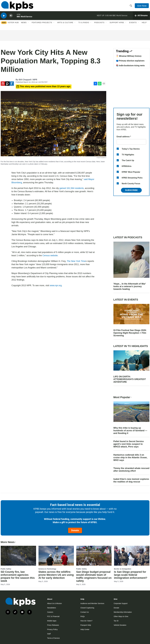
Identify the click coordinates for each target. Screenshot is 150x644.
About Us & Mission (55, 603)
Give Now (142, 6)
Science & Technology (47, 569)
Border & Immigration (123, 569)
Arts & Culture (65, 25)
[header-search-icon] (131, 6)
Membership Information (123, 612)
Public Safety (6, 569)
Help (144, 25)
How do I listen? (86, 621)
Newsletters (52, 608)
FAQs (83, 616)
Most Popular (123, 397)
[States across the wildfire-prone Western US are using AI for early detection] (56, 556)
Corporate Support (121, 603)
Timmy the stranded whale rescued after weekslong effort (131, 470)
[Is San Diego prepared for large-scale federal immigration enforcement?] (132, 556)
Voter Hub (13, 25)
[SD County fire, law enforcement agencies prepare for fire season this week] (18, 556)
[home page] (17, 6)
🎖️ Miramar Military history (129, 56)
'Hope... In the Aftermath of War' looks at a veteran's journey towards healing (130, 286)
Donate (75, 530)
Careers (50, 612)
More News (9, 542)
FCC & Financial (53, 616)
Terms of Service (53, 638)
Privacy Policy (52, 629)
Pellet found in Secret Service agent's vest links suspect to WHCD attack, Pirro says (129, 444)
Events (133, 25)
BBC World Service (24, 19)
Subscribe (131, 190)
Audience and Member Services (92, 603)
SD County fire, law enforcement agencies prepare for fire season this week (18, 576)
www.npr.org (56, 285)
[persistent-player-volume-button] (11, 18)
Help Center (85, 629)
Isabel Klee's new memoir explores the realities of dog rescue (131, 480)
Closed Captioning (87, 608)
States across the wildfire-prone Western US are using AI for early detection (56, 575)
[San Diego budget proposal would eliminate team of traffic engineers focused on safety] (94, 556)
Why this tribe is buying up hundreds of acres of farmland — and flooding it (130, 431)
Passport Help (86, 625)
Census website (50, 255)
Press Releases (53, 625)
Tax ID (116, 621)
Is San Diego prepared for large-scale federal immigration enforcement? (131, 575)
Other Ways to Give (121, 616)
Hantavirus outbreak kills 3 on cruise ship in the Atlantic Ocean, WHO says (130, 458)
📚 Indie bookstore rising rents (130, 65)
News (24, 25)
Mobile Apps (52, 621)
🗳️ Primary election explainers (130, 61)
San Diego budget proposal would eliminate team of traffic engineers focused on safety (94, 576)
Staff (49, 634)
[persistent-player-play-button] (4, 18)
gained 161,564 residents (72, 188)
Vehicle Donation (120, 625)
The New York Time (76, 261)
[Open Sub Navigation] (28, 25)
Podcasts (99, 25)
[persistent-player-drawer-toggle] (141, 17)
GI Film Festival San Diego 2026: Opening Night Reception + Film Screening (130, 333)
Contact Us (85, 612)
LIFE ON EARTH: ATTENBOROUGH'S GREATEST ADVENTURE (130, 379)
